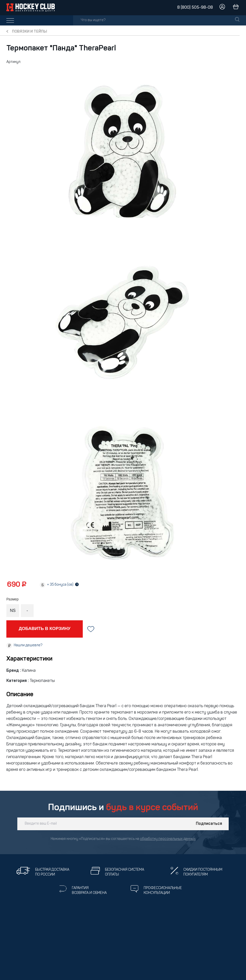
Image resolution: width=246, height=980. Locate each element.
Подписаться (209, 824)
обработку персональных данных (168, 839)
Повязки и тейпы (30, 32)
